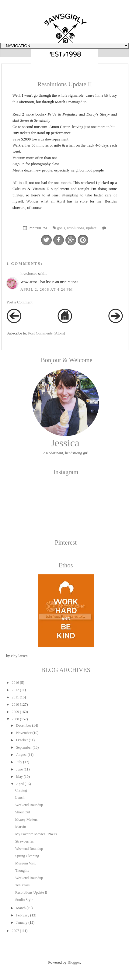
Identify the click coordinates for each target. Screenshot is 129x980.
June (19, 769)
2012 (15, 690)
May (19, 777)
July (19, 762)
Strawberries (24, 841)
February (23, 915)
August (21, 755)
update (91, 228)
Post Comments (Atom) (47, 333)
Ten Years (22, 885)
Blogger (74, 962)
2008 (16, 719)
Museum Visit (25, 863)
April (20, 784)
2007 (15, 931)
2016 (15, 683)
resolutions (76, 228)
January (22, 923)
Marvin (21, 827)
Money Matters (26, 819)
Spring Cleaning (27, 856)
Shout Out (23, 812)
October (22, 740)
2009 (15, 712)
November (24, 733)
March (21, 908)
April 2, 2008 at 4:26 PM (47, 289)
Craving (21, 790)
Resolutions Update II (31, 892)
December (24, 725)
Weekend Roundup (29, 805)
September (24, 747)
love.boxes (29, 274)
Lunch (20, 798)
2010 (15, 705)
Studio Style (24, 900)
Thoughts (22, 871)
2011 (15, 697)
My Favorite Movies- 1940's (36, 834)
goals (61, 228)
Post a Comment (20, 302)
